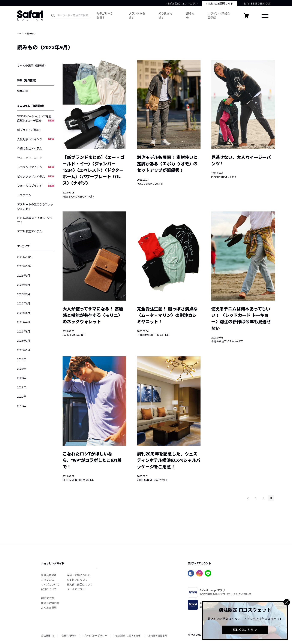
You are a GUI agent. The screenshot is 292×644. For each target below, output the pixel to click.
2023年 (22, 369)
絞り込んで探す (165, 16)
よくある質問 (49, 608)
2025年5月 (24, 313)
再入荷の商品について (80, 585)
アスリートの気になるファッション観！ (35, 207)
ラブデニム (24, 195)
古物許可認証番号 (158, 636)
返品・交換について (78, 575)
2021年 (22, 387)
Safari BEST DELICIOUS (256, 4)
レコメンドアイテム (36, 167)
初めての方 (48, 598)
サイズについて (50, 585)
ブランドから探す (137, 16)
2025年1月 (24, 350)
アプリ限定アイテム (30, 231)
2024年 (22, 359)
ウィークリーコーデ (30, 158)
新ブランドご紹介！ (30, 130)
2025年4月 (24, 322)
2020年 (22, 397)
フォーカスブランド (36, 186)
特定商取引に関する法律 (128, 636)
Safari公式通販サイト (220, 4)
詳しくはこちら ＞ (245, 630)
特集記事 (23, 91)
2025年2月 (24, 341)
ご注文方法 (48, 580)
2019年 (22, 406)
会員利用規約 (69, 636)
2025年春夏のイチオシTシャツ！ (35, 220)
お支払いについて (77, 580)
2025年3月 (24, 332)
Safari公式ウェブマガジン (182, 4)
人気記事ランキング (36, 139)
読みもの (190, 16)
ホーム (20, 34)
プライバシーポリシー (95, 636)
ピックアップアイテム (36, 177)
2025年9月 (24, 276)
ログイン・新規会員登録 (219, 16)
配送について (49, 589)
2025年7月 (24, 294)
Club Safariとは (50, 603)
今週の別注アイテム (30, 149)
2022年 (22, 378)
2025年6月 (24, 303)
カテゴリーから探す (105, 16)
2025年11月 (24, 257)
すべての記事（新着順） (32, 66)
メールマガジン (76, 589)
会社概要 (47, 636)
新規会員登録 (49, 575)
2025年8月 (24, 285)
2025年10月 (24, 266)
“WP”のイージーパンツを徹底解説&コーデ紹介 (36, 119)
